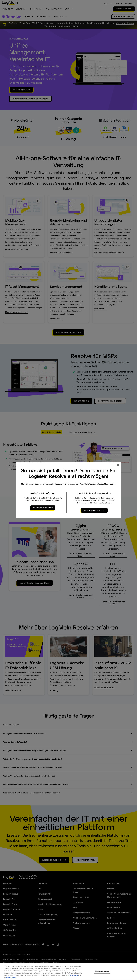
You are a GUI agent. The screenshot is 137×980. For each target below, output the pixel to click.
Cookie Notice (11, 978)
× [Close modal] (118, 465)
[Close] (133, 971)
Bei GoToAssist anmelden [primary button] (43, 508)
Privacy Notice (73, 975)
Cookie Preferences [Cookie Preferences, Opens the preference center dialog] (102, 971)
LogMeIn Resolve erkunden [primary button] (94, 510)
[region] (68, 971)
